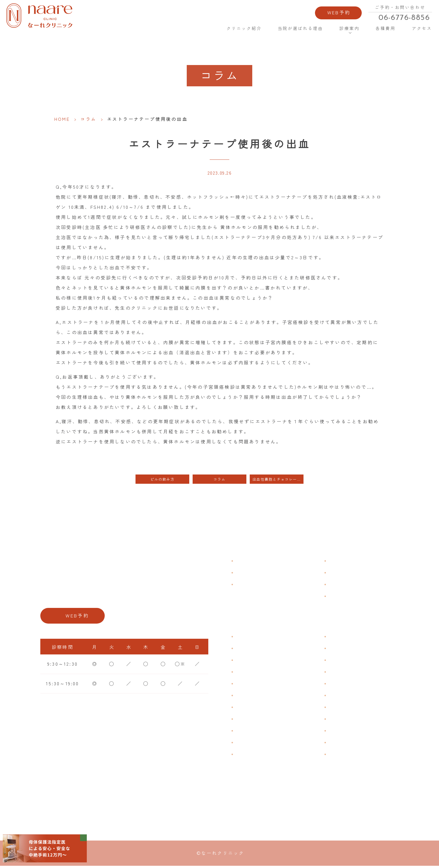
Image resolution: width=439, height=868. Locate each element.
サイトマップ (345, 596)
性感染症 (247, 743)
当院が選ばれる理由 (295, 31)
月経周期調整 (252, 672)
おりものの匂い (254, 696)
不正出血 (247, 637)
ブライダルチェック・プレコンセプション (279, 758)
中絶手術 (339, 719)
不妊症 (337, 637)
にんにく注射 (345, 743)
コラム (88, 119)
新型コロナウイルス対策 (358, 585)
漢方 (334, 649)
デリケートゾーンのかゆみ (268, 707)
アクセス (415, 31)
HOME (200, 31)
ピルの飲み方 (162, 479)
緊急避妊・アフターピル (358, 696)
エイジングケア (347, 672)
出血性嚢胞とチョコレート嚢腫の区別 (278, 479)
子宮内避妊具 (345, 707)
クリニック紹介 (237, 31)
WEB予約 (330, 13)
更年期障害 (249, 719)
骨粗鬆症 (247, 731)
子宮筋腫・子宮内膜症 (263, 660)
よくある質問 (345, 561)
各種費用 (379, 31)
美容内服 (339, 754)
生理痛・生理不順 (257, 649)
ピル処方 (339, 684)
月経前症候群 (252, 684)
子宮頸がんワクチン (353, 660)
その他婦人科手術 (350, 731)
